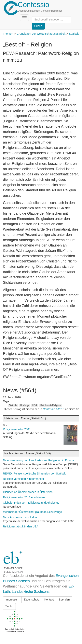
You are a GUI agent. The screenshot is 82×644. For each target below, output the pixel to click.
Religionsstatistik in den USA (21, 526)
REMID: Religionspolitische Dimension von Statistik (34, 474)
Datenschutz (32, 600)
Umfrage (25, 405)
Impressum (12, 600)
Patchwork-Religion (51, 405)
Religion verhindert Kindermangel (23, 479)
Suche (9, 606)
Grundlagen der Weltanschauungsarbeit (41, 34)
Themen (8, 34)
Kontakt (49, 600)
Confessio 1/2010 (54, 409)
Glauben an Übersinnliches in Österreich (28, 492)
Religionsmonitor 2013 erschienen (24, 497)
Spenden (64, 600)
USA (35, 405)
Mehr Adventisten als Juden (20, 517)
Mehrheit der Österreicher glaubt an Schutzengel (33, 512)
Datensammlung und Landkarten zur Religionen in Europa (38, 460)
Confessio (34, 5)
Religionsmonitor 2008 (17, 429)
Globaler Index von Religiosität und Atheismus (31, 503)
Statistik (74, 34)
